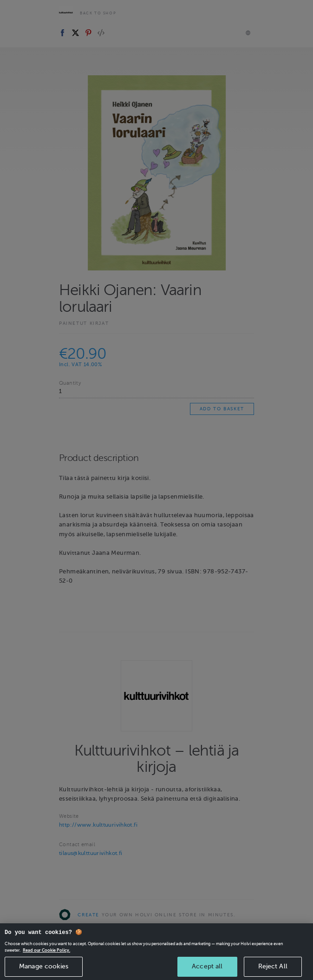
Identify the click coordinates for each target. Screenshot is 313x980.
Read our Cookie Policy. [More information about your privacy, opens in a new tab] (46, 967)
